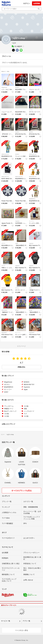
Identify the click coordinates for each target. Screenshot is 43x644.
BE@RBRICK (32, 199)
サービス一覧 (6, 621)
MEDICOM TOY (5, 154)
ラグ (25, 414)
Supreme (17, 221)
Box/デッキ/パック (10, 411)
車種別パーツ (9, 409)
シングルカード (29, 411)
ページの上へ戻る (22, 630)
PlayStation (4, 333)
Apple (17, 243)
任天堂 (17, 310)
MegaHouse (4, 87)
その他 (26, 406)
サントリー (32, 221)
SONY (31, 288)
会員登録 (37, 3)
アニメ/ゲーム (9, 406)
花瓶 (25, 409)
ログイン (26, 3)
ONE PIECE (4, 310)
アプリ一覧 (26, 621)
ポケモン (31, 110)
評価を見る (21, 367)
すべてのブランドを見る (22, 491)
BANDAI (17, 87)
